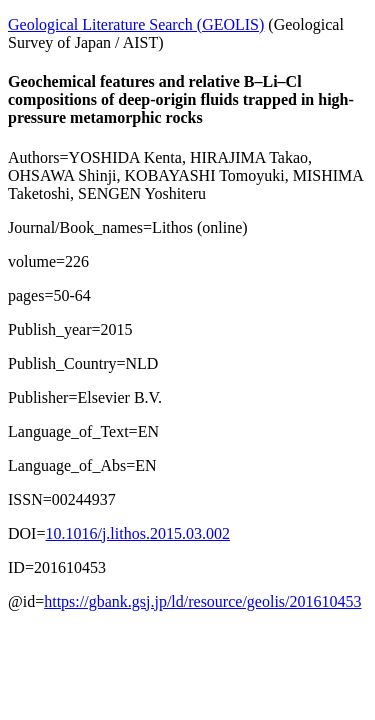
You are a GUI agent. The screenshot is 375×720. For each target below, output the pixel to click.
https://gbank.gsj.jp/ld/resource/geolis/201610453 (202, 601)
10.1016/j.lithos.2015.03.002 (137, 533)
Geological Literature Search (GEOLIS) (136, 24)
